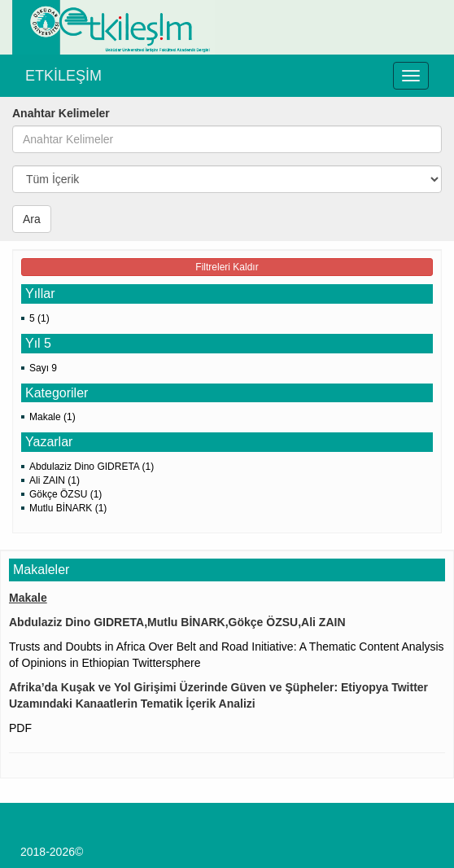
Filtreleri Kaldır (227, 267)
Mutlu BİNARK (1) (68, 508)
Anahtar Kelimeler (61, 113)
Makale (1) (52, 417)
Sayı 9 (43, 368)
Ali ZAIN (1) (55, 480)
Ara (32, 219)
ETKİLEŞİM (63, 76)
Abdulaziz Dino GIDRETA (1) (92, 467)
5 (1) (39, 318)
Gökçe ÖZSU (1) (65, 494)
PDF (20, 728)
